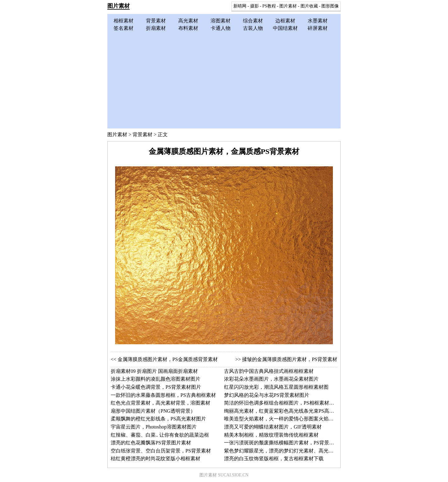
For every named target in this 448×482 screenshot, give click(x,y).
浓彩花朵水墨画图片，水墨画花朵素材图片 (271, 379)
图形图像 (330, 6)
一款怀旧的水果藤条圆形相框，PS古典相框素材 (163, 395)
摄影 (254, 6)
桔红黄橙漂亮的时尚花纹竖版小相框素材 (156, 459)
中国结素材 (285, 28)
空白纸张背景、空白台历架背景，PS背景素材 (161, 451)
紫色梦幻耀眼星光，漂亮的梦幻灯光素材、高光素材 (281, 451)
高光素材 (188, 21)
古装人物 (253, 28)
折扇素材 (156, 28)
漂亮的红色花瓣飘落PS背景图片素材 (151, 443)
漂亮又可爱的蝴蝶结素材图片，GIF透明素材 (273, 427)
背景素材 (156, 21)
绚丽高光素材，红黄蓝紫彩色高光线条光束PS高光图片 (284, 411)
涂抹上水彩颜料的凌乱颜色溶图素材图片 (156, 379)
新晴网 (240, 6)
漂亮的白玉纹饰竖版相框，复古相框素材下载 (274, 459)
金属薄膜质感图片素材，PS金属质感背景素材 (168, 359)
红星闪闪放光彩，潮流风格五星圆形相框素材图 (276, 387)
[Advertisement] (224, 79)
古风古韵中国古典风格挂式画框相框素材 (269, 371)
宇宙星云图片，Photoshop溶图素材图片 (154, 427)
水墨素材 (318, 21)
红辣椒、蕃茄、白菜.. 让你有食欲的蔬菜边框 (160, 435)
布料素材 (188, 28)
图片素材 (119, 6)
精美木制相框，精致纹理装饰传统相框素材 (271, 435)
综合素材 (253, 21)
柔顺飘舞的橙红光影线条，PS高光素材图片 (158, 419)
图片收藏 (309, 6)
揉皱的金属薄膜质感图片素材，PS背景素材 (290, 359)
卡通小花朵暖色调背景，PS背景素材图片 (156, 387)
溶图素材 (221, 21)
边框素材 (285, 21)
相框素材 (124, 21)
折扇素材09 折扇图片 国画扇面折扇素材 (154, 371)
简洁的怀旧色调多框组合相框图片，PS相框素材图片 (282, 403)
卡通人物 (221, 28)
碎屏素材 (318, 28)
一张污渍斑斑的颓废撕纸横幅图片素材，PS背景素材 (282, 443)
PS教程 (269, 6)
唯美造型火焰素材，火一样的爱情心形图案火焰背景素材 (286, 419)
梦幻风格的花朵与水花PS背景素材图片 (267, 395)
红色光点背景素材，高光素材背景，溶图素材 (161, 403)
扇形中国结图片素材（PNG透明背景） (153, 411)
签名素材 (124, 28)
